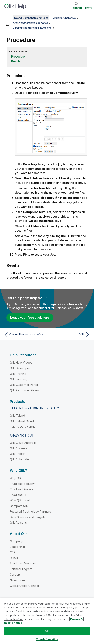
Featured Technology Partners (30, 511)
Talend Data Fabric (23, 427)
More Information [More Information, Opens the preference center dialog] (47, 639)
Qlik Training (18, 374)
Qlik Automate (19, 459)
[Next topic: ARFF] (69, 335)
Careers (15, 575)
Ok (47, 631)
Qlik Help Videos (21, 363)
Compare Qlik (19, 506)
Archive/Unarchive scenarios (30, 23)
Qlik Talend (17, 415)
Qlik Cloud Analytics (23, 443)
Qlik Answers (19, 448)
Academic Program (23, 563)
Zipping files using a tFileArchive (32, 28)
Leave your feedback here (30, 318)
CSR (13, 552)
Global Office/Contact (24, 586)
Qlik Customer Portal (24, 385)
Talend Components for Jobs (31, 18)
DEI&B (14, 558)
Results (16, 61)
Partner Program (21, 569)
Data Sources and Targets (28, 517)
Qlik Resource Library (24, 390)
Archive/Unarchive (65, 18)
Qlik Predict (18, 454)
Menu (89, 8)
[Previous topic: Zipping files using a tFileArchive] (25, 335)
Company (16, 541)
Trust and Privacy (22, 489)
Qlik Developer (20, 368)
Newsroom (17, 580)
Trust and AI (18, 495)
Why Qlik (16, 478)
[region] (47, 621)
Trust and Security (22, 484)
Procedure (18, 56)
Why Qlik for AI (20, 500)
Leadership (18, 547)
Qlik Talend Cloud (22, 421)
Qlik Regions (18, 523)
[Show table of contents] (8, 18)
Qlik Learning (19, 379)
